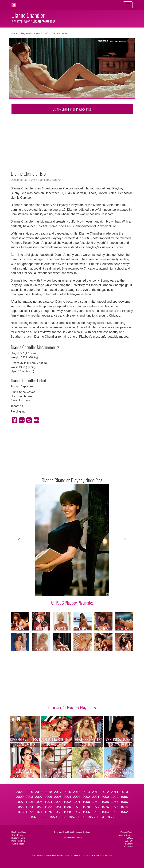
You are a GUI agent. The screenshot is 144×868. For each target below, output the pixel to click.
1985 (20, 807)
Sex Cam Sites (106, 855)
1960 (44, 817)
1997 (20, 802)
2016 (67, 792)
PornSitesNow (49, 855)
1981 (58, 807)
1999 (115, 797)
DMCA (130, 838)
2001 (96, 797)
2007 (39, 797)
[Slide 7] (81, 591)
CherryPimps (17, 835)
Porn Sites (36, 855)
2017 (58, 792)
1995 (39, 802)
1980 (67, 807)
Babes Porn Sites (90, 855)
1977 (96, 807)
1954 (100, 817)
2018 (48, 792)
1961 (34, 817)
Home (14, 33)
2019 (39, 792)
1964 (105, 812)
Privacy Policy (127, 832)
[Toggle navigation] (128, 5)
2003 (77, 797)
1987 (115, 802)
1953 (110, 817)
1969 (58, 812)
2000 (105, 797)
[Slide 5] (69, 591)
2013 (96, 792)
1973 (20, 812)
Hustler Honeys (18, 838)
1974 (124, 807)
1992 (67, 802)
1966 (46, 33)
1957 (72, 817)
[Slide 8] (88, 591)
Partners (129, 844)
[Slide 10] (100, 591)
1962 (124, 812)
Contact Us (128, 847)
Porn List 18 (76, 855)
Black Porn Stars (19, 832)
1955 (91, 817)
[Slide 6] (75, 591)
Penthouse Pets (18, 841)
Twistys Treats (18, 844)
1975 (115, 807)
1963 (115, 812)
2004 (67, 797)
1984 (29, 807)
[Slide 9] (94, 591)
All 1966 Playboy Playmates (72, 603)
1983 (39, 807)
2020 (29, 792)
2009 (20, 797)
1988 (105, 802)
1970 (48, 812)
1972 (29, 812)
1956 (82, 817)
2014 (86, 792)
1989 (96, 802)
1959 (53, 817)
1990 (86, 802)
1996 (29, 802)
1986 (124, 802)
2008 (29, 797)
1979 (77, 807)
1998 (124, 797)
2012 (105, 792)
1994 (48, 802)
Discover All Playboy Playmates (72, 707)
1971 (39, 812)
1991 (77, 802)
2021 (20, 792)
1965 (96, 812)
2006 (48, 797)
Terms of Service (125, 835)
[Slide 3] (56, 591)
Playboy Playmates (30, 33)
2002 (86, 797)
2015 (77, 792)
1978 (86, 807)
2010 (124, 792)
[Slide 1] (44, 591)
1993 (58, 802)
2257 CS (129, 841)
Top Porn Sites (63, 855)
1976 (105, 807)
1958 (63, 817)
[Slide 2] (50, 591)
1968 (67, 812)
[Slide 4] (63, 591)
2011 (115, 792)
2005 (58, 797)
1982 (48, 807)
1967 (77, 812)
